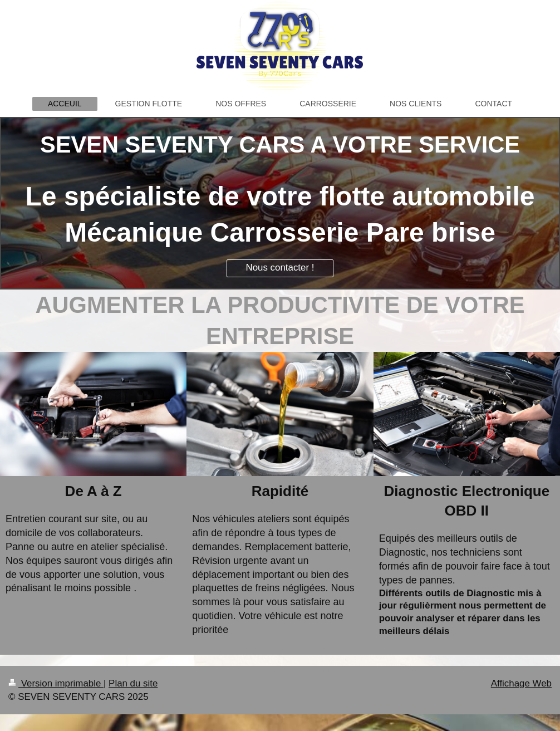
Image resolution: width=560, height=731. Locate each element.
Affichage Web (521, 683)
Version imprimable (56, 683)
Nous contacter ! (280, 268)
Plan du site (133, 683)
